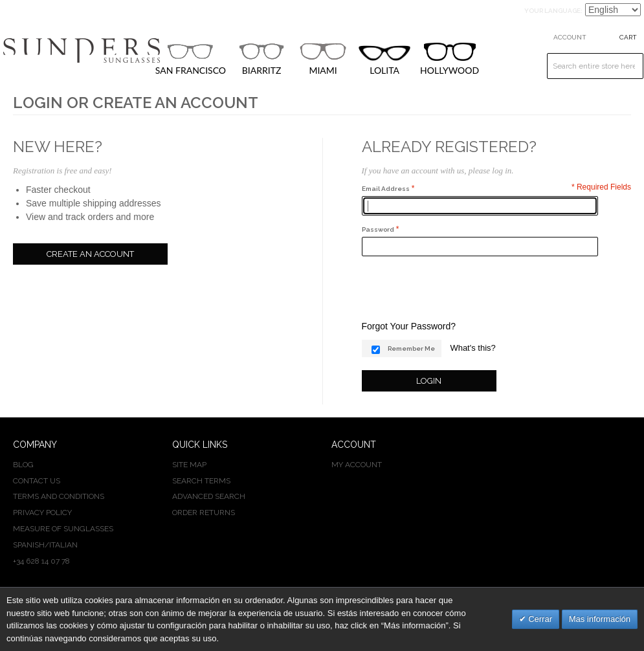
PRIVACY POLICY (42, 513)
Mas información (600, 619)
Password (378, 229)
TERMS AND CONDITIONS (59, 496)
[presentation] (460, 288)
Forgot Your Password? (409, 326)
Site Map (189, 465)
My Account (357, 465)
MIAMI (323, 59)
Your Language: (553, 11)
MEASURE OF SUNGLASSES (63, 529)
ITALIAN (63, 545)
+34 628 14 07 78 (41, 561)
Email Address (386, 189)
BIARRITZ (261, 59)
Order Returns (204, 513)
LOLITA (384, 61)
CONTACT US (37, 481)
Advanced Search (209, 496)
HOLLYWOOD (450, 59)
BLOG (23, 465)
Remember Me (411, 348)
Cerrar (539, 619)
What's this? (472, 348)
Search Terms (201, 481)
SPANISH (29, 545)
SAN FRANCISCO (191, 59)
